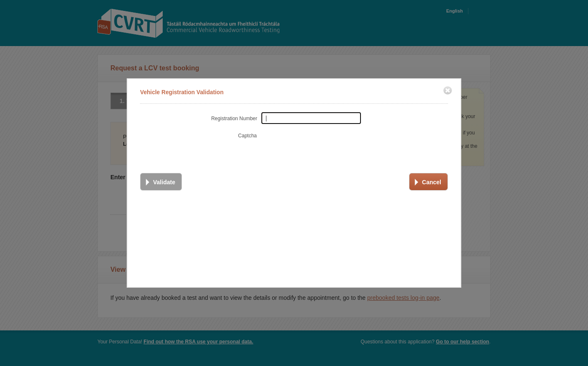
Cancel (432, 181)
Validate (164, 181)
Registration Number (234, 117)
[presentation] (324, 144)
